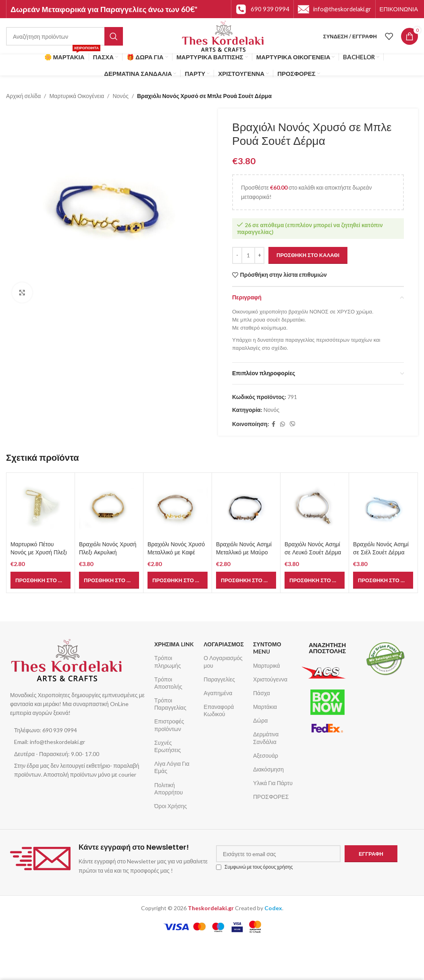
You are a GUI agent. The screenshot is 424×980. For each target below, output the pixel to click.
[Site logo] (223, 36)
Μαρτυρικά (267, 666)
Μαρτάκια (265, 707)
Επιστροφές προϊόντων (169, 725)
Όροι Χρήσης (171, 806)
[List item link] (78, 730)
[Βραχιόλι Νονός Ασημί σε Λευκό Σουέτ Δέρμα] (315, 507)
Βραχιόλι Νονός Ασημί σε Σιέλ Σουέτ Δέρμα (381, 548)
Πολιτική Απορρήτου (169, 789)
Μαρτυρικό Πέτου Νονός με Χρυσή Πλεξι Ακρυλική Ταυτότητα (39, 552)
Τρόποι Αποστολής (168, 683)
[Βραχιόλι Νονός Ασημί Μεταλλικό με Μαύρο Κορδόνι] (246, 507)
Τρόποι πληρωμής (168, 661)
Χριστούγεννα (270, 679)
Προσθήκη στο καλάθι (308, 255)
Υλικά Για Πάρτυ (273, 783)
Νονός (120, 96)
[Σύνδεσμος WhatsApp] (283, 424)
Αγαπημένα (218, 693)
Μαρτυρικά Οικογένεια (77, 96)
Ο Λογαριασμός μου (223, 661)
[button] (41, 580)
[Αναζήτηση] (64, 36)
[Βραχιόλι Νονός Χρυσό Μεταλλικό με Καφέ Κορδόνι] (178, 507)
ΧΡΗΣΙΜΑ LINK (174, 644)
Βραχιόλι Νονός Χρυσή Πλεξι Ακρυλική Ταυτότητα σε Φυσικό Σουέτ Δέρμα (108, 556)
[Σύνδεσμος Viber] (293, 424)
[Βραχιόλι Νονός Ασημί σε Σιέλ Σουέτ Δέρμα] (383, 507)
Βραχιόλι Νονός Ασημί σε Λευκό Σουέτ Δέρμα (313, 548)
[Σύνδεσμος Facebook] (273, 424)
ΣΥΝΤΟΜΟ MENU (267, 648)
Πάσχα (262, 693)
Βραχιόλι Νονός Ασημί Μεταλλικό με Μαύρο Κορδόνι (244, 552)
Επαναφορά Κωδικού (219, 710)
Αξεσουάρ (266, 755)
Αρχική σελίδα (23, 96)
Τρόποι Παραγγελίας (170, 704)
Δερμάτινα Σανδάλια (266, 738)
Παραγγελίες (219, 679)
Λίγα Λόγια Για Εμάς (172, 767)
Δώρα (260, 720)
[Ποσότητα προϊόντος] (248, 255)
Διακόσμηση (268, 769)
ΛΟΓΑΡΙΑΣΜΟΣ (224, 644)
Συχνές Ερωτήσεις (168, 746)
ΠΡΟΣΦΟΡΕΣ (271, 797)
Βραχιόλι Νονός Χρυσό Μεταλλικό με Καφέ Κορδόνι (176, 552)
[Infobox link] (262, 9)
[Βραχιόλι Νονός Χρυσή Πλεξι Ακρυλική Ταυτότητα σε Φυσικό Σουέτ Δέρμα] (109, 507)
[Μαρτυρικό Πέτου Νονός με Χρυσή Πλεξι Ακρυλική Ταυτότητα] (41, 507)
